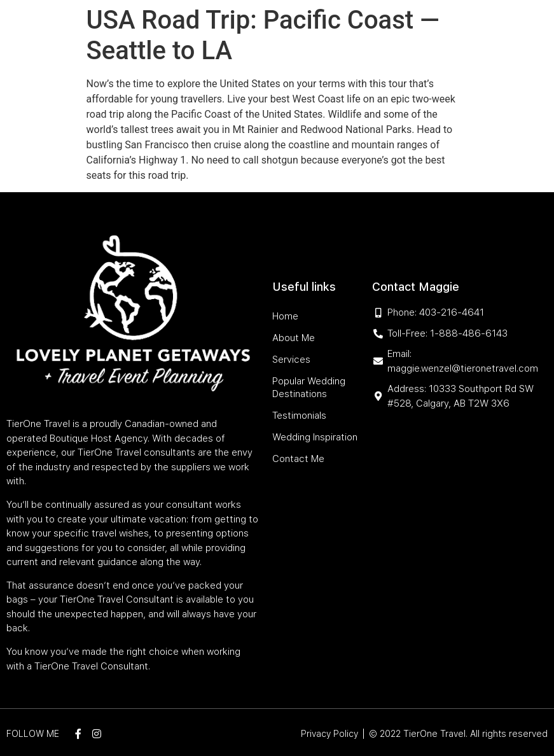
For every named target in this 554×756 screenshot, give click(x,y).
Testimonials (252, 63)
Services (263, 33)
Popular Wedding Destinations (367, 33)
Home (173, 33)
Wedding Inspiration (336, 63)
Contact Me (416, 63)
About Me (214, 33)
